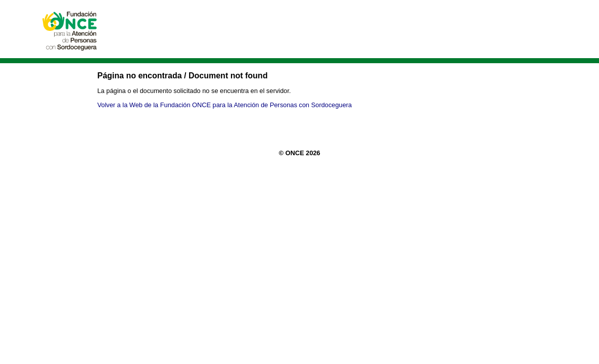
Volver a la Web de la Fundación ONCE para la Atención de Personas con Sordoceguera (225, 105)
